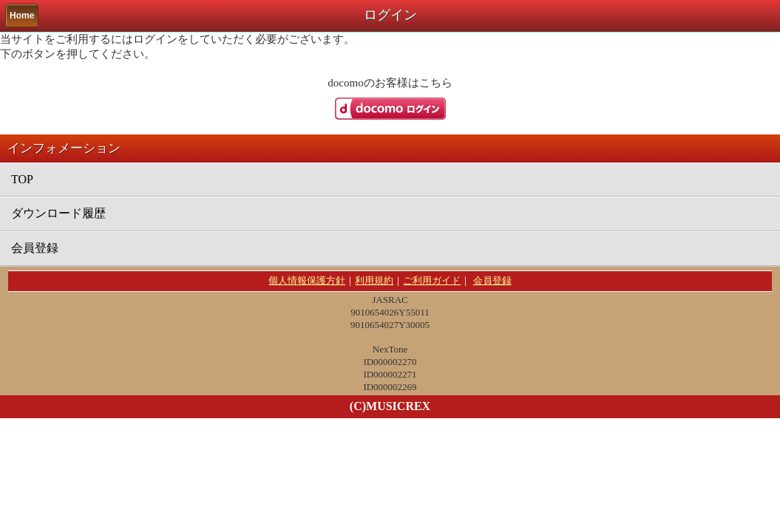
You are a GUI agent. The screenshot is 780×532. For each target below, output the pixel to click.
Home (22, 16)
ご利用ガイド (432, 280)
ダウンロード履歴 (58, 213)
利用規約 (374, 280)
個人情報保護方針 (307, 280)
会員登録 (35, 248)
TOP (22, 179)
